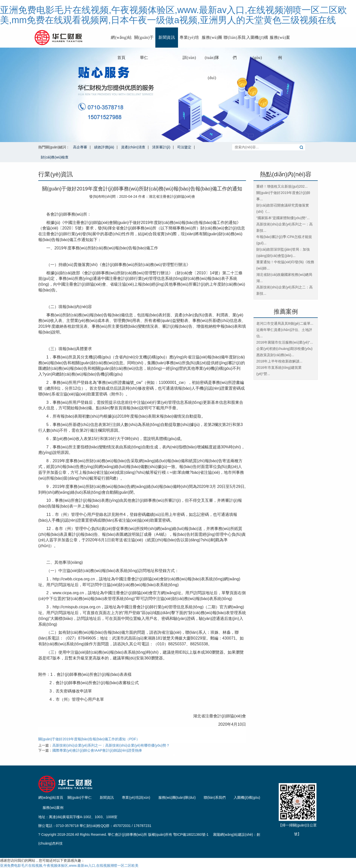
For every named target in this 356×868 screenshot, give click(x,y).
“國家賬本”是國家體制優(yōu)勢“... (283, 218)
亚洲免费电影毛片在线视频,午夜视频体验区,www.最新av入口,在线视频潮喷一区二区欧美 (69, 865)
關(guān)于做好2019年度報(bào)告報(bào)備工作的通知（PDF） (89, 739)
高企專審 (80, 147)
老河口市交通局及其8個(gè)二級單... (285, 323)
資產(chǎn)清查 (133, 147)
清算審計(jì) (161, 147)
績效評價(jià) (104, 147)
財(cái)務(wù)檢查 (55, 157)
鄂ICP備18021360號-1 (191, 834)
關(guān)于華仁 (144, 41)
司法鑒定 (184, 147)
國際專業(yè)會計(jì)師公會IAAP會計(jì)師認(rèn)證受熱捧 (97, 750)
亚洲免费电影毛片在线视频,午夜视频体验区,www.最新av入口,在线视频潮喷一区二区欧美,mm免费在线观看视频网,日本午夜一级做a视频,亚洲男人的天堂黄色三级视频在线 (173, 15)
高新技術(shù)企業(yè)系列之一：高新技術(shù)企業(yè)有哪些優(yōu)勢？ (111, 745)
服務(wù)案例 (280, 41)
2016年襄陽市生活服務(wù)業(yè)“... (285, 342)
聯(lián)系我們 (235, 41)
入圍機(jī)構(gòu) (257, 41)
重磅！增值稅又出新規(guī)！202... (282, 186)
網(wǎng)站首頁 (121, 41)
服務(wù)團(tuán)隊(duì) (212, 41)
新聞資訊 (167, 37)
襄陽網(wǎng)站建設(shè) (233, 834)
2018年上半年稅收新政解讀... (279, 361)
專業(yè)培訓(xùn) (189, 41)
